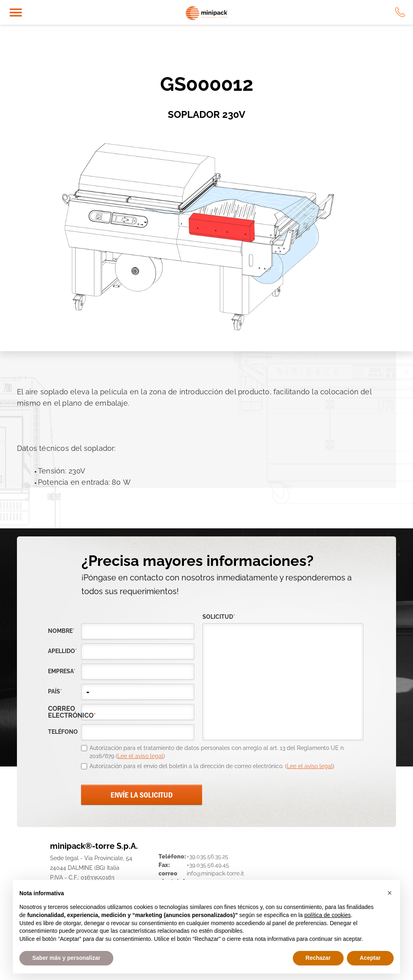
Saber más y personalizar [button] (66, 958)
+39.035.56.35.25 (208, 856)
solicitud (219, 617)
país (55, 691)
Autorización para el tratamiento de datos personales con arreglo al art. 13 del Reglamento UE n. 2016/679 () (217, 752)
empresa (62, 671)
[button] (390, 893)
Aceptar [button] (370, 958)
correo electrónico (65, 712)
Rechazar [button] (318, 958)
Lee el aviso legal (140, 756)
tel (400, 12)
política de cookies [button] (327, 915)
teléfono (63, 732)
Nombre (61, 631)
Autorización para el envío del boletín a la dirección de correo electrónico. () (212, 766)
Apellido (63, 651)
